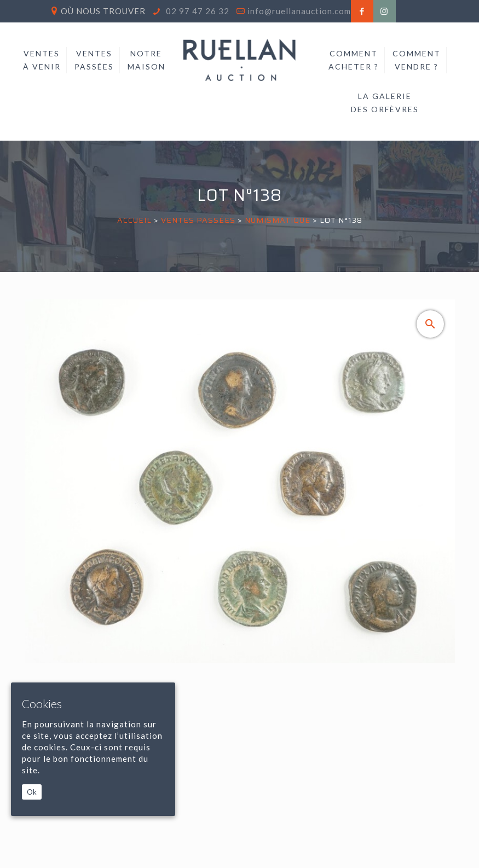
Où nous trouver (103, 11)
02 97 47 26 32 (197, 11)
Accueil (134, 220)
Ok (32, 792)
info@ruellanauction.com (299, 11)
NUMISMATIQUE (278, 220)
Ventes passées (198, 220)
